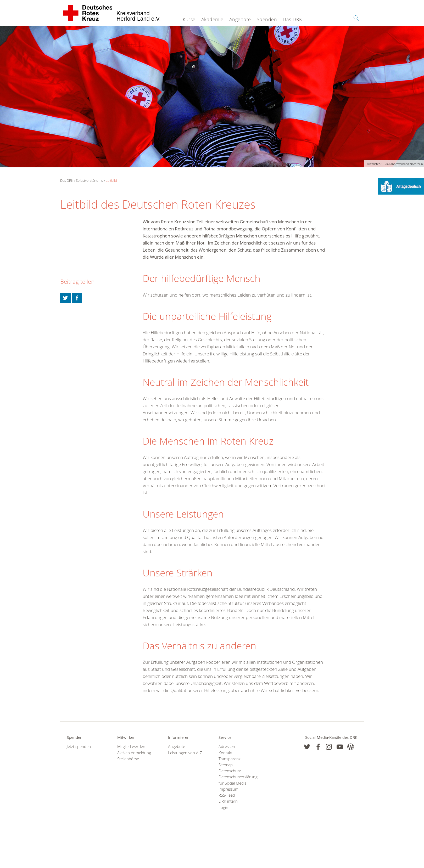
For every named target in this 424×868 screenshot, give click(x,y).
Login (223, 807)
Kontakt (225, 753)
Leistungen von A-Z (185, 753)
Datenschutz (230, 771)
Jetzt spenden (79, 747)
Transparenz (230, 759)
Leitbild (111, 180)
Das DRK (292, 19)
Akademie (212, 19)
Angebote (240, 19)
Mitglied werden (131, 747)
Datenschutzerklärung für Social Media (237, 780)
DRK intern (228, 801)
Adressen (227, 747)
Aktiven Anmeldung (134, 753)
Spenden (267, 19)
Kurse (189, 19)
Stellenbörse (128, 759)
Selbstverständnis (89, 180)
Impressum (228, 789)
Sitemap (226, 765)
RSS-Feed (227, 795)
